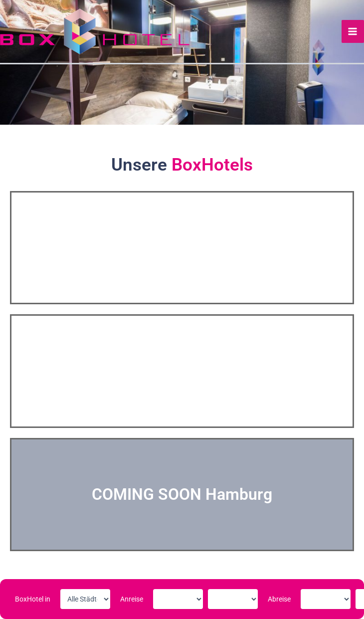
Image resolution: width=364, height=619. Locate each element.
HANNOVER (182, 371)
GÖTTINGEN (182, 247)
